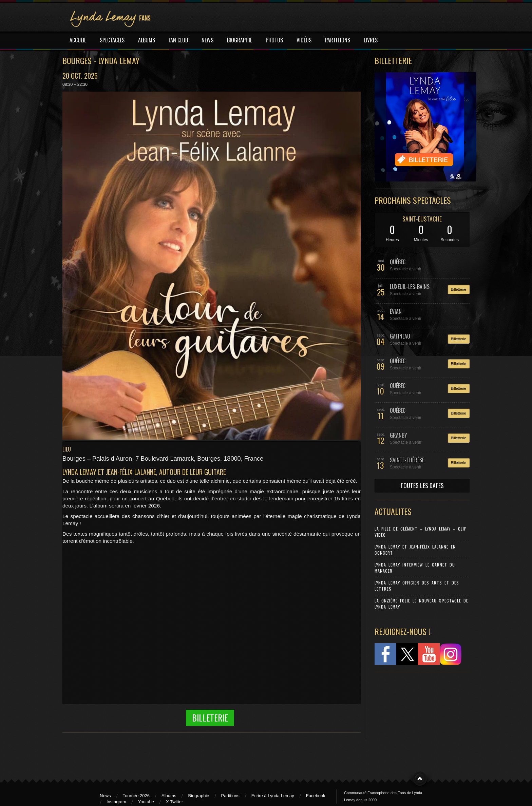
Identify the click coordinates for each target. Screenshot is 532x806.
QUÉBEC (398, 262)
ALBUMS (147, 40)
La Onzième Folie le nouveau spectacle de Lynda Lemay (421, 604)
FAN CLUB (178, 40)
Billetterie (459, 289)
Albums (169, 796)
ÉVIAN (396, 311)
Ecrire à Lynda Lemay (273, 796)
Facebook (316, 796)
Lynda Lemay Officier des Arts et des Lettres (417, 586)
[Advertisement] (419, 723)
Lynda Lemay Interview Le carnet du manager (415, 568)
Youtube (146, 802)
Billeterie (210, 718)
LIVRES (371, 40)
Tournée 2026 (136, 796)
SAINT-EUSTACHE (422, 219)
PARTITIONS (338, 40)
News (105, 796)
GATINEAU (400, 336)
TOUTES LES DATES (422, 485)
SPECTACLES (112, 40)
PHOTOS (274, 40)
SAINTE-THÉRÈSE (407, 460)
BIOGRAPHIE (240, 40)
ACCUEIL (78, 40)
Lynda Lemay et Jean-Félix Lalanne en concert (415, 550)
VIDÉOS (304, 40)
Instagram (116, 802)
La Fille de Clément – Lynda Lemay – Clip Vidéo (421, 532)
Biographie (198, 796)
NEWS (207, 40)
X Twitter (174, 802)
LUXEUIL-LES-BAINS (410, 287)
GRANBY (398, 435)
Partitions (230, 796)
